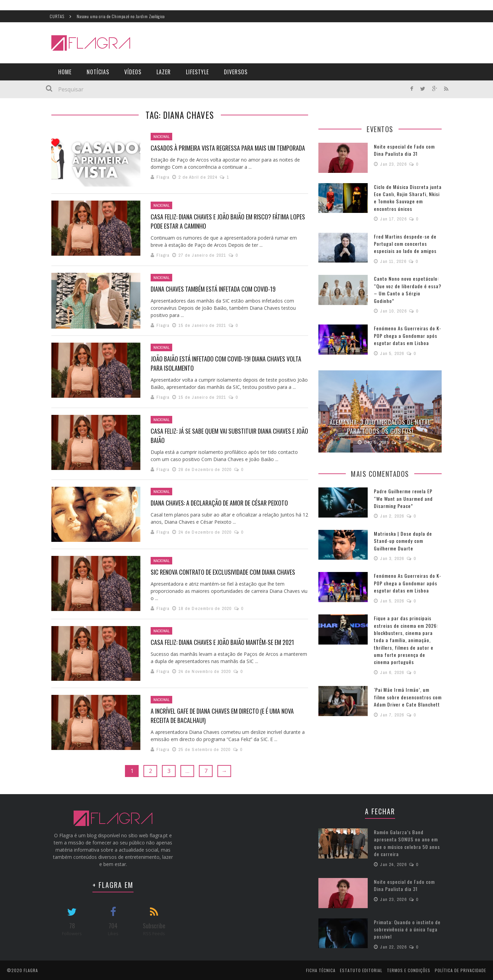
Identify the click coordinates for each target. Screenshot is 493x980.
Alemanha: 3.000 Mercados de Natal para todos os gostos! (380, 417)
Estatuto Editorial (361, 970)
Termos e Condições (409, 970)
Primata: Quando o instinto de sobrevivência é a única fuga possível (405, 928)
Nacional (161, 137)
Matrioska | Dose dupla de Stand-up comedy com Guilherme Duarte (401, 530)
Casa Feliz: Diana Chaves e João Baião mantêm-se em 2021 (222, 642)
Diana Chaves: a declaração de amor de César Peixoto (219, 503)
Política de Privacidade (460, 970)
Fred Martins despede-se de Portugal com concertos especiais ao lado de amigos (404, 243)
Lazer (164, 72)
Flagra (163, 177)
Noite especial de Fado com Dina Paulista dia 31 (403, 150)
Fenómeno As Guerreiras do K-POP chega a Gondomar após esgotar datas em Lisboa (406, 327)
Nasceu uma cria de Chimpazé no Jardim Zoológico (121, 16)
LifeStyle (197, 72)
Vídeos (133, 72)
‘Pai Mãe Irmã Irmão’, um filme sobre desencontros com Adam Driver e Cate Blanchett (406, 678)
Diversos (236, 72)
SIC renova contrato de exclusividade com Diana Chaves (223, 572)
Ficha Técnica (321, 970)
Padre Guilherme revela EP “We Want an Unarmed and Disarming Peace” (407, 489)
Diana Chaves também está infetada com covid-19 (213, 289)
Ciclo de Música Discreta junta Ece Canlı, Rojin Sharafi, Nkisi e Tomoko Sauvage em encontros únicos (407, 198)
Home (65, 72)
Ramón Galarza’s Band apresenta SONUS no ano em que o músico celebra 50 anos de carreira (405, 843)
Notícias (98, 72)
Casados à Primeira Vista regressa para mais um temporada (228, 148)
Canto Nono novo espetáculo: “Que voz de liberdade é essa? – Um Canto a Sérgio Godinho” (406, 285)
